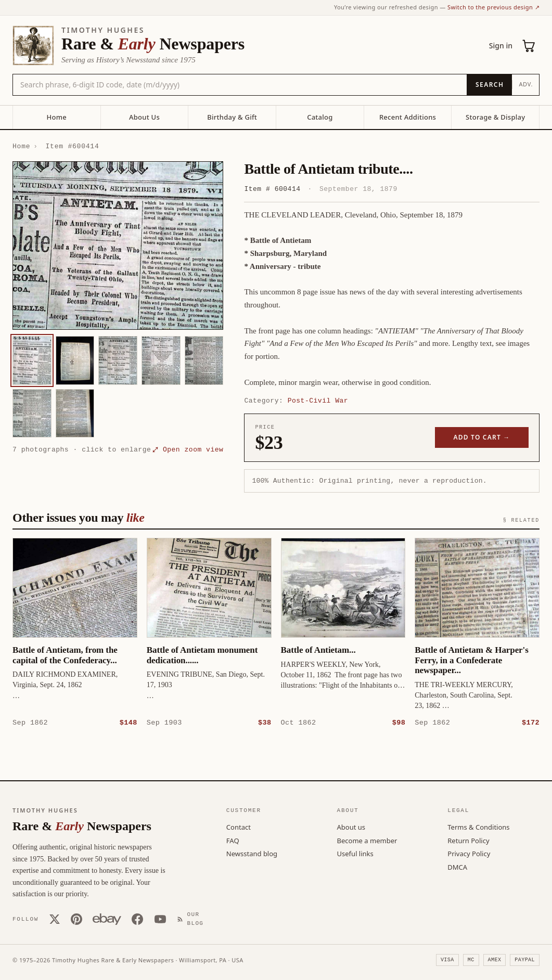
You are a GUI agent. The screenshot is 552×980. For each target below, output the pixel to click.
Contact (239, 827)
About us (351, 827)
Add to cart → (482, 437)
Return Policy (468, 840)
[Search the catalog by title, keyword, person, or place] (240, 85)
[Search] (489, 85)
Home (57, 117)
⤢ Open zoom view (188, 449)
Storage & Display (495, 117)
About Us (144, 117)
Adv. (526, 84)
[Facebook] (137, 919)
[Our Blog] (192, 918)
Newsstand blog (252, 853)
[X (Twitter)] (55, 919)
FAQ (233, 840)
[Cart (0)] (529, 46)
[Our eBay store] (107, 919)
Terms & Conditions (478, 827)
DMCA (457, 867)
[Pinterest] (76, 919)
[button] (118, 246)
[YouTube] (160, 919)
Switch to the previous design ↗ (493, 7)
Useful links (355, 853)
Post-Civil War (318, 401)
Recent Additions (408, 117)
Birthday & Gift (232, 117)
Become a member (367, 840)
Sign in (501, 46)
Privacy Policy (469, 853)
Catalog (320, 117)
